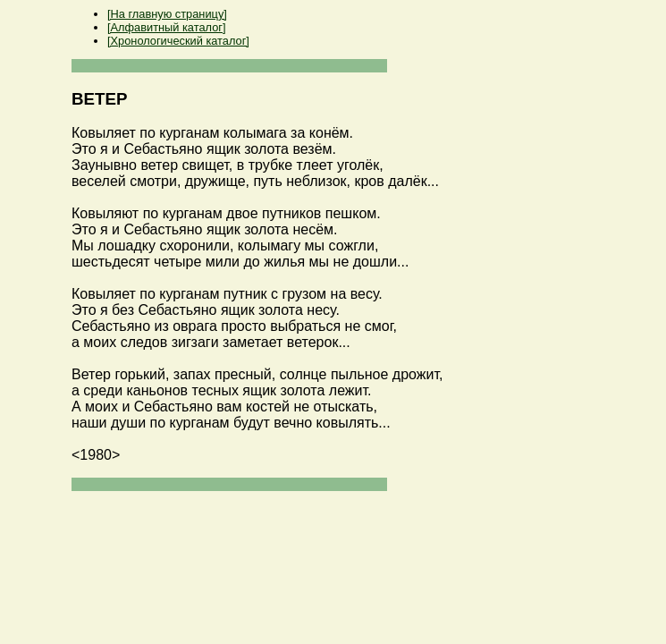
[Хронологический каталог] (178, 41)
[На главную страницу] (167, 14)
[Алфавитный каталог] (166, 27)
